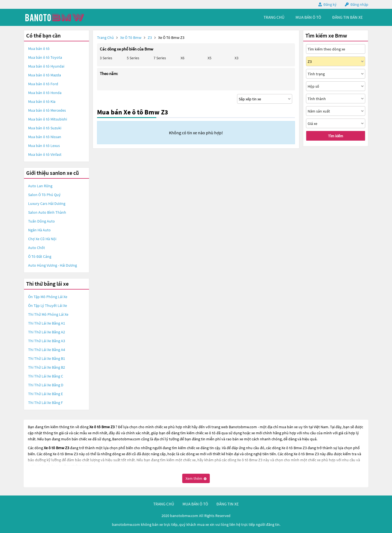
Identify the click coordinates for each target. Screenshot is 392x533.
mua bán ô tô (308, 17)
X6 (182, 58)
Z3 (150, 38)
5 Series (133, 58)
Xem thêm (196, 478)
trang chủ (274, 17)
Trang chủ (105, 38)
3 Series (106, 58)
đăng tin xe (228, 504)
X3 (237, 58)
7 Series (160, 58)
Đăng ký (330, 4)
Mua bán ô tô (39, 49)
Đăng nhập (359, 4)
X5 (210, 58)
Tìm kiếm (336, 136)
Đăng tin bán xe (347, 17)
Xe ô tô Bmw (131, 38)
